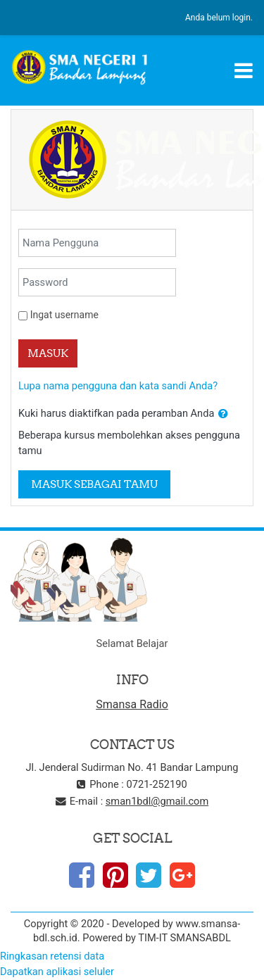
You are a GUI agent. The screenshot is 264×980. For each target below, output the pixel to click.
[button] (223, 414)
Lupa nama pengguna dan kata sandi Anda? (118, 386)
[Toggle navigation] (244, 70)
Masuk (48, 353)
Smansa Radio (132, 704)
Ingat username (64, 315)
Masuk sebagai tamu (94, 484)
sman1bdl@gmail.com (157, 801)
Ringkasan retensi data (52, 956)
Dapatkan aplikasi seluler (57, 972)
